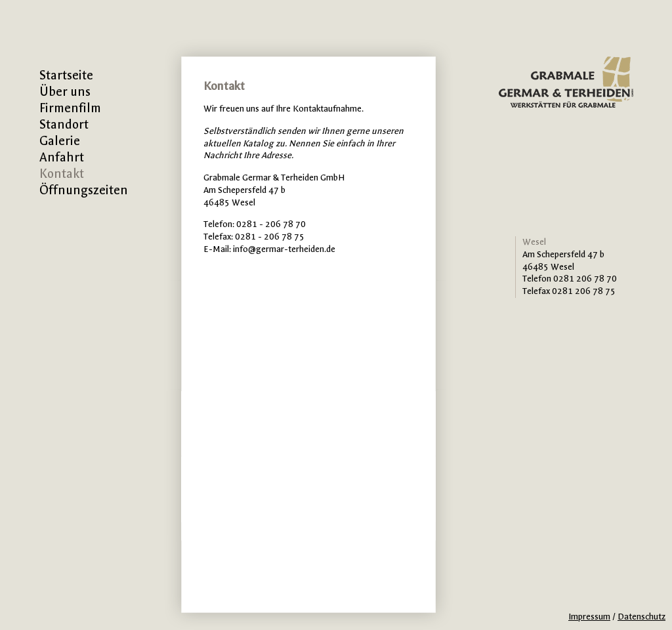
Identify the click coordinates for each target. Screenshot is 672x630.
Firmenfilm (70, 108)
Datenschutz (641, 617)
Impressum (589, 617)
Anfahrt (62, 157)
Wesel (534, 242)
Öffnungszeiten (84, 190)
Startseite (66, 75)
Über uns (65, 92)
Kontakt (62, 174)
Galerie (60, 141)
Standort (64, 125)
